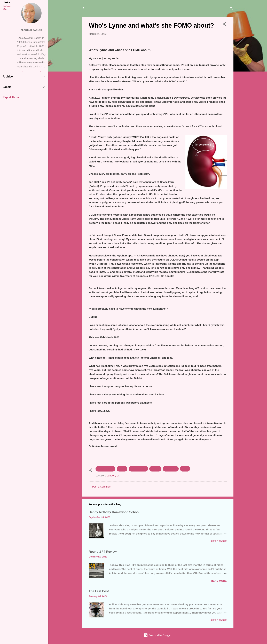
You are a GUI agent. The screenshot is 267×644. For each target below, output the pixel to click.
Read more (219, 541)
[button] (225, 25)
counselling (171, 469)
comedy (155, 469)
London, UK (113, 476)
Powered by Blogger (158, 635)
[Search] (231, 9)
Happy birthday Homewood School (114, 512)
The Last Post (99, 591)
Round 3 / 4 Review (103, 552)
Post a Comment (102, 487)
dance (185, 469)
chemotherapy (138, 469)
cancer (122, 469)
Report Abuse (11, 97)
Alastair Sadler (105, 469)
